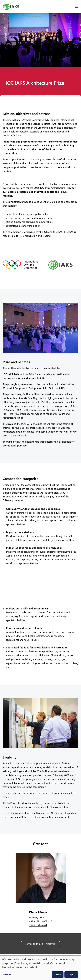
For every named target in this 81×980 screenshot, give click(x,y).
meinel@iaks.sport (38, 925)
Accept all (71, 975)
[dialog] (40, 968)
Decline (58, 975)
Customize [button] (6, 975)
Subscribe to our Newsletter (40, 944)
